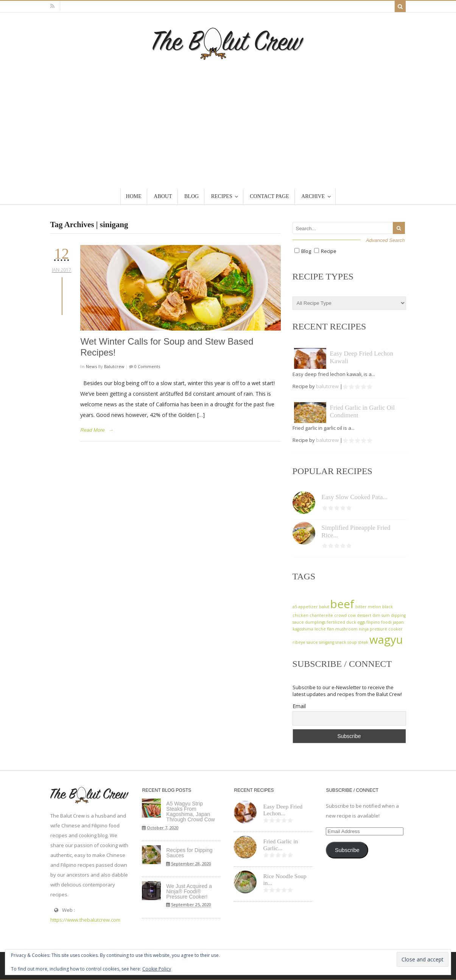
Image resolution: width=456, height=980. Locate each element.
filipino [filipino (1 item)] (373, 622)
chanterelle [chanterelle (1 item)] (321, 615)
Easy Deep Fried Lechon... (283, 810)
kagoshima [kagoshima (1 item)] (303, 629)
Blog (306, 251)
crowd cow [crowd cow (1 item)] (345, 615)
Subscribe (347, 850)
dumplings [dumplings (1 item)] (315, 622)
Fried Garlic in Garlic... (280, 845)
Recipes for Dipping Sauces (189, 853)
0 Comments (147, 366)
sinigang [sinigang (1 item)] (327, 642)
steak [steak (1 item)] (363, 642)
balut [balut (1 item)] (324, 607)
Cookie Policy (157, 969)
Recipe (329, 251)
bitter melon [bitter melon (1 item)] (368, 607)
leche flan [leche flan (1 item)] (324, 629)
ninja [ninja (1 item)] (364, 629)
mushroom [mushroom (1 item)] (346, 629)
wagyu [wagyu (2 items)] (386, 640)
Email (299, 706)
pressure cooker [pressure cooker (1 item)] (386, 629)
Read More (92, 430)
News (91, 366)
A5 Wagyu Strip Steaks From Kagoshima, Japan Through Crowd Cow (190, 811)
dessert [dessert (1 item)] (364, 615)
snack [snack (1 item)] (341, 642)
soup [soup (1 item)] (352, 642)
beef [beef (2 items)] (342, 604)
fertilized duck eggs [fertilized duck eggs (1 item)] (346, 622)
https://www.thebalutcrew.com (85, 920)
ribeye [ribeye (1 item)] (299, 642)
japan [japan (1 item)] (398, 622)
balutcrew (114, 366)
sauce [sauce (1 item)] (312, 642)
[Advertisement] (228, 117)
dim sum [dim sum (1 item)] (381, 615)
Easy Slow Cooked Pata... (355, 497)
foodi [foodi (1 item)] (386, 622)
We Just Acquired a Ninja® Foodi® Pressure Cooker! (189, 891)
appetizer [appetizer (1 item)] (308, 607)
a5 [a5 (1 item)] (295, 607)
